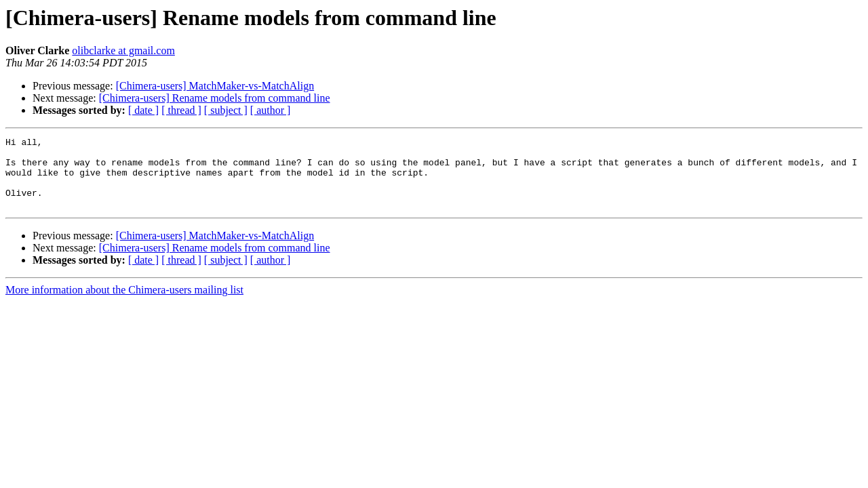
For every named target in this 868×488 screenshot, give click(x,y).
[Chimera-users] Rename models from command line (215, 98)
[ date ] (143, 110)
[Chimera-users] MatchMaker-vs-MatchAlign (215, 86)
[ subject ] (226, 110)
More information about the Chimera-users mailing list (124, 304)
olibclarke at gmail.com (123, 50)
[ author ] (271, 110)
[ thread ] (181, 110)
